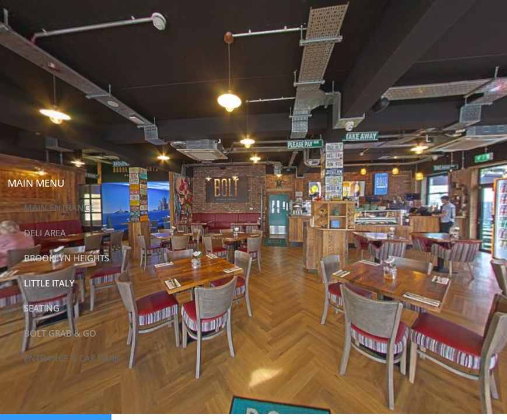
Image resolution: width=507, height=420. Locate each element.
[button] (18, 157)
